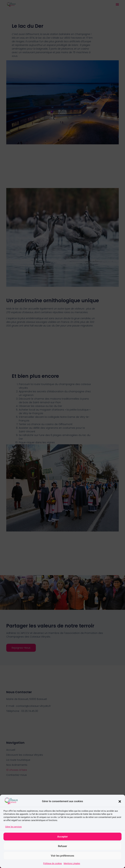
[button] (120, 801)
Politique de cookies (53, 863)
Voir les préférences (63, 856)
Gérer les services (13, 827)
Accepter (62, 837)
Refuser (62, 846)
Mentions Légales (72, 863)
